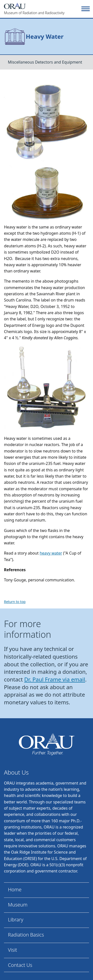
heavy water (51, 553)
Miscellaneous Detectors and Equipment (45, 62)
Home (15, 889)
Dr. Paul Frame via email (55, 679)
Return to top (15, 602)
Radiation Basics (26, 935)
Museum (18, 905)
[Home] (42, 9)
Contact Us (20, 965)
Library (16, 920)
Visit (13, 950)
